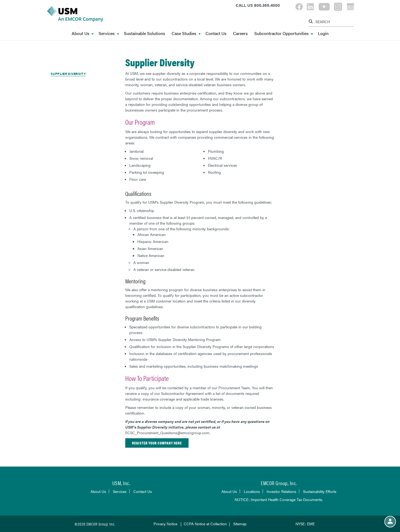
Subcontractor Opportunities (284, 34)
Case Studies (186, 34)
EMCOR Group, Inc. (279, 483)
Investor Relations (281, 491)
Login (323, 34)
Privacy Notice (165, 524)
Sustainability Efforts (320, 491)
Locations (252, 491)
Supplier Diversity (68, 74)
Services (109, 34)
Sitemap (240, 524)
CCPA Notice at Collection (205, 524)
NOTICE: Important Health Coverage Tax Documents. (279, 499)
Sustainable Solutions (145, 34)
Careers (240, 34)
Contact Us (216, 34)
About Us (83, 34)
